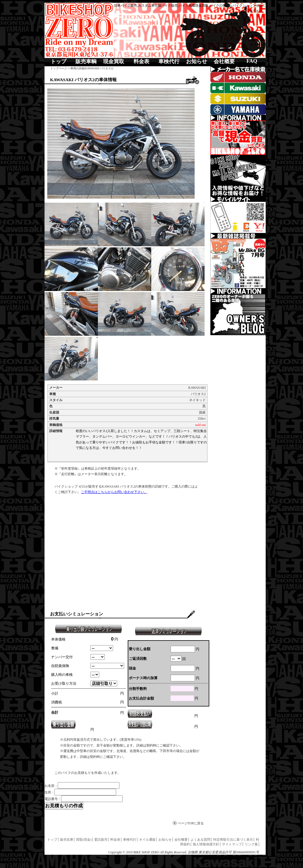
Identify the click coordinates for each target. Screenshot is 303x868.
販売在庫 (67, 840)
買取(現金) (84, 840)
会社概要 (224, 61)
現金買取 (114, 61)
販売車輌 (86, 61)
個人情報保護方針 (206, 844)
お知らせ (197, 61)
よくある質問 (200, 840)
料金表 (141, 61)
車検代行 (169, 61)
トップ (58, 61)
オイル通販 (147, 840)
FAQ (252, 61)
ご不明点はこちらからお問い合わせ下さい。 (114, 492)
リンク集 (251, 844)
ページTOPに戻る (191, 823)
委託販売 (101, 840)
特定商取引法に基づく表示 (233, 840)
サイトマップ (232, 844)
